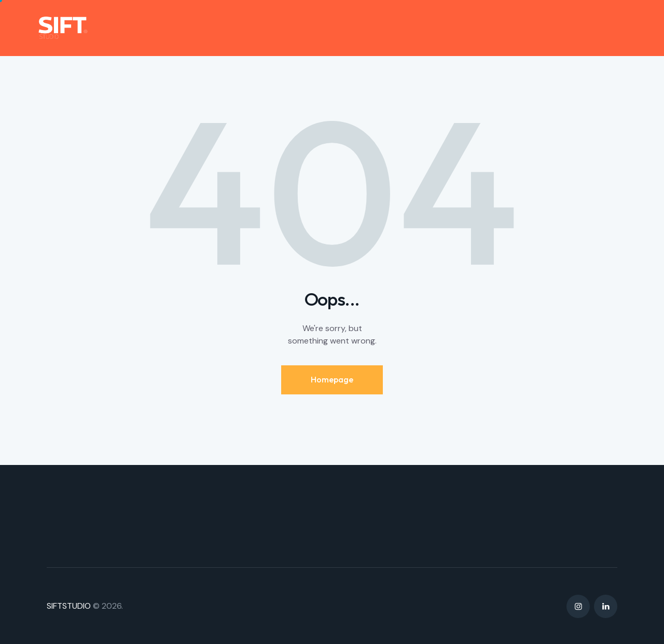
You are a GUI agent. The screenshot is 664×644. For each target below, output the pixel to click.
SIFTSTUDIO (69, 606)
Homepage (332, 379)
